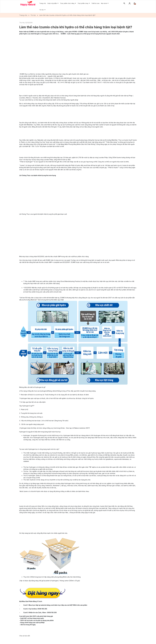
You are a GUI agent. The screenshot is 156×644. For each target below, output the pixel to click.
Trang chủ (43, 3)
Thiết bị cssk (95, 3)
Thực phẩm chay (83, 3)
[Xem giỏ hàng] (134, 3)
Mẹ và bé (104, 3)
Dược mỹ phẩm (52, 3)
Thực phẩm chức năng (67, 3)
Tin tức (42, 10)
